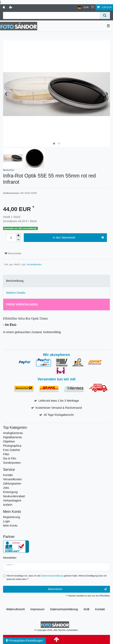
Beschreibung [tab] (15, 281)
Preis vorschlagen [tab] (22, 304)
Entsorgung (10, 492)
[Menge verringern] (18, 240)
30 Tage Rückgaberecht (59, 415)
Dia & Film (10, 458)
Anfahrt (8, 505)
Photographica (12, 446)
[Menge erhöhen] (18, 235)
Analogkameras (13, 433)
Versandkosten (34, 264)
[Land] (79, 7)
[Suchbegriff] (51, 15)
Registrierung (11, 517)
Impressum (37, 609)
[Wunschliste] (93, 7)
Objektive (9, 441)
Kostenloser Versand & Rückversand (59, 408)
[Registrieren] (11, 7)
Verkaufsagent (12, 500)
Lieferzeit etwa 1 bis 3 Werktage (59, 401)
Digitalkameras (12, 437)
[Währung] (86, 7)
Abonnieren (77, 589)
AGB (87, 609)
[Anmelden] (4, 7)
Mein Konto (10, 526)
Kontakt (8, 475)
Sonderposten (12, 463)
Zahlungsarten (12, 484)
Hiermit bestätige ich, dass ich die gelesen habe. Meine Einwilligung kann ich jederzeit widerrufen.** (57, 577)
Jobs (6, 488)
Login (7, 521)
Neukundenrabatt (14, 496)
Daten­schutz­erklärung (64, 609)
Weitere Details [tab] (16, 293)
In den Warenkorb (78, 238)
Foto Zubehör (12, 450)
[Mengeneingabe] (11, 238)
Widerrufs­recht (15, 609)
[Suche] (105, 15)
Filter (6, 454)
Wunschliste (13, 253)
